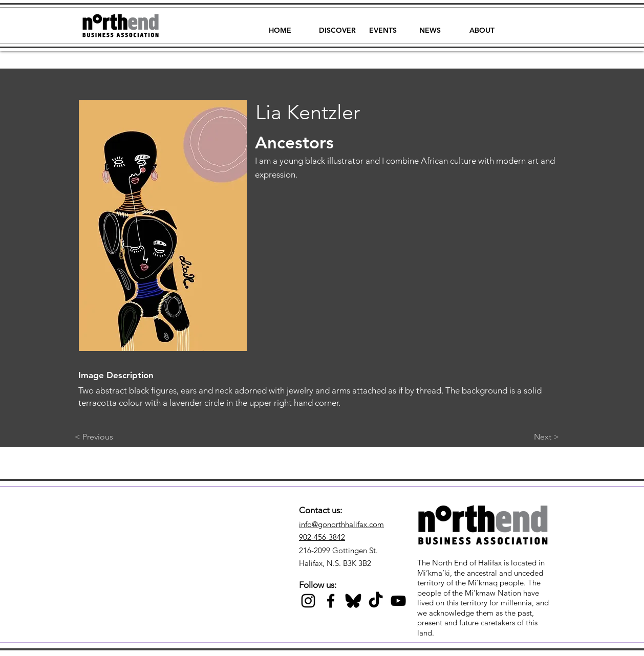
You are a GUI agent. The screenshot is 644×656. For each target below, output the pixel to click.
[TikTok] (376, 601)
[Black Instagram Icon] (308, 601)
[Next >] (533, 437)
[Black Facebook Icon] (331, 601)
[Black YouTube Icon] (398, 601)
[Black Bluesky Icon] (353, 601)
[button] (337, 26)
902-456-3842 (322, 537)
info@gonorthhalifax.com (341, 524)
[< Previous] (109, 437)
